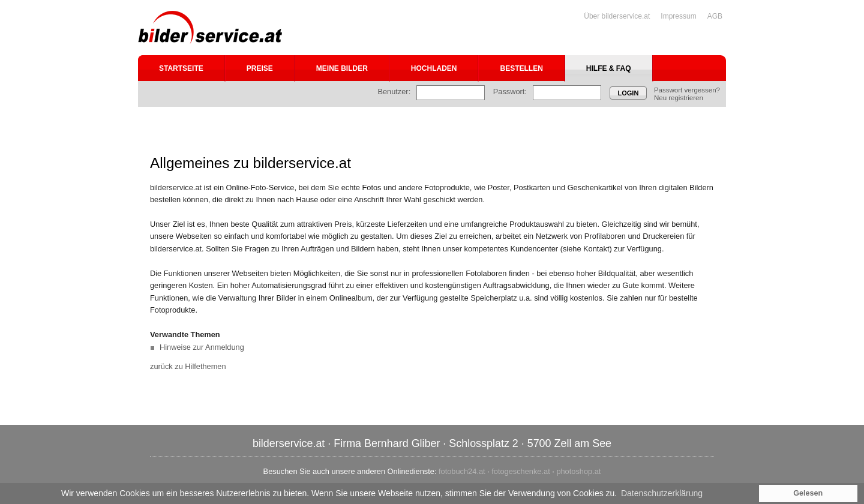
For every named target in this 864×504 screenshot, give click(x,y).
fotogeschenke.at (520, 471)
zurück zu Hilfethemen (188, 366)
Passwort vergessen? (687, 90)
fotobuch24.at (462, 471)
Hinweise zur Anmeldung (202, 347)
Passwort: (510, 91)
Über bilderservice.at (617, 16)
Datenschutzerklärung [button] (662, 493)
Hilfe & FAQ (609, 68)
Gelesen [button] (808, 493)
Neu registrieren (679, 98)
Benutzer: (394, 91)
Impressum (678, 16)
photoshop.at (578, 471)
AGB (715, 16)
